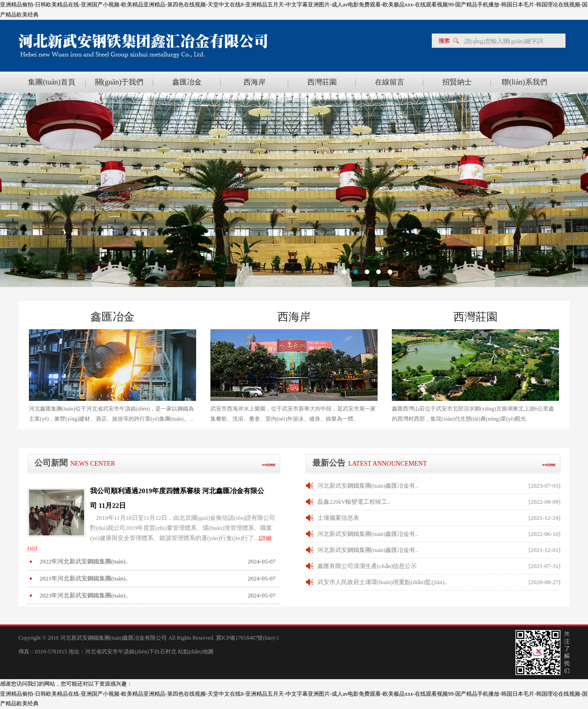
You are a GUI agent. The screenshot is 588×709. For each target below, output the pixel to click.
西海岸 (254, 82)
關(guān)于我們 (119, 82)
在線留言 (390, 82)
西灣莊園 (322, 82)
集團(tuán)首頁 (51, 82)
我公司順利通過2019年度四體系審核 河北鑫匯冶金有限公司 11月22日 (177, 498)
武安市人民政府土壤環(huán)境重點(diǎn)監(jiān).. (382, 582)
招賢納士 (457, 82)
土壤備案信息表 (338, 518)
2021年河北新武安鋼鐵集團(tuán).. (84, 578)
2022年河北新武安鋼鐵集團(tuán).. (84, 561)
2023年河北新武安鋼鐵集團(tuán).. (84, 595)
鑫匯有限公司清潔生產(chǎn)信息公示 (367, 566)
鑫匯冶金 (187, 82)
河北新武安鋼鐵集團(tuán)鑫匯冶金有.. (368, 486)
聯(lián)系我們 (524, 82)
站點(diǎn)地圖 (196, 652)
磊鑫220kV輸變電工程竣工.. (354, 502)
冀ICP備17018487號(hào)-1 (247, 638)
